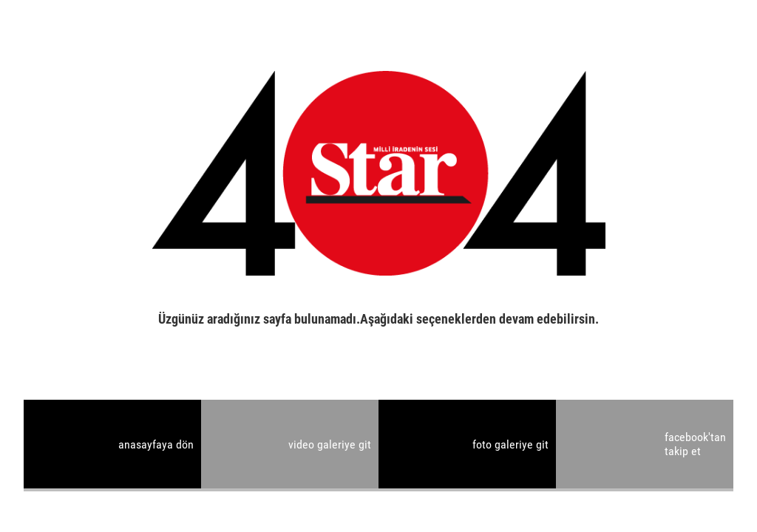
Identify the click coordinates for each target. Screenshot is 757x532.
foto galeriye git (510, 444)
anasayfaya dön (156, 444)
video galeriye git (330, 444)
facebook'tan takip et (695, 444)
